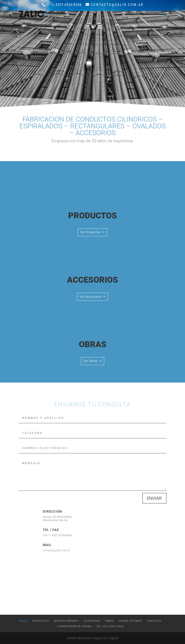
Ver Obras (90, 361)
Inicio (23, 621)
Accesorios (92, 621)
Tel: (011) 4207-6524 (110, 626)
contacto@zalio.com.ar (56, 550)
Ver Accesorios (90, 297)
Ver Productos (90, 232)
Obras (110, 621)
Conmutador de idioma (74, 626)
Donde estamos (131, 621)
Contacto (154, 621)
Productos (41, 621)
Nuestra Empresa (66, 621)
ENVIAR (154, 498)
